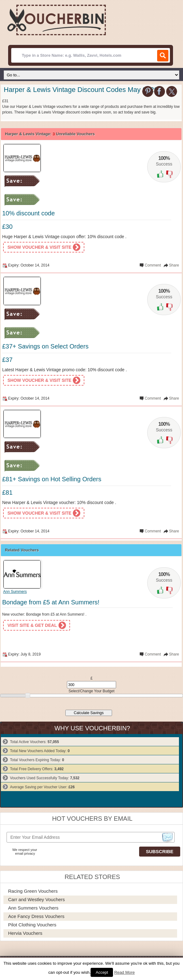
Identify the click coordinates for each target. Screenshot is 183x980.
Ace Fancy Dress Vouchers (36, 916)
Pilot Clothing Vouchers (32, 925)
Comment (153, 265)
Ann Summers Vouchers (33, 908)
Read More (124, 972)
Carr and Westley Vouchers (36, 899)
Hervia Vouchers (25, 933)
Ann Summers (15, 592)
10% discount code (28, 213)
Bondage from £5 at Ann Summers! (51, 602)
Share (174, 265)
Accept (102, 972)
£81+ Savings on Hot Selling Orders (52, 479)
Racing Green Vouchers (33, 891)
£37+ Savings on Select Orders (45, 346)
